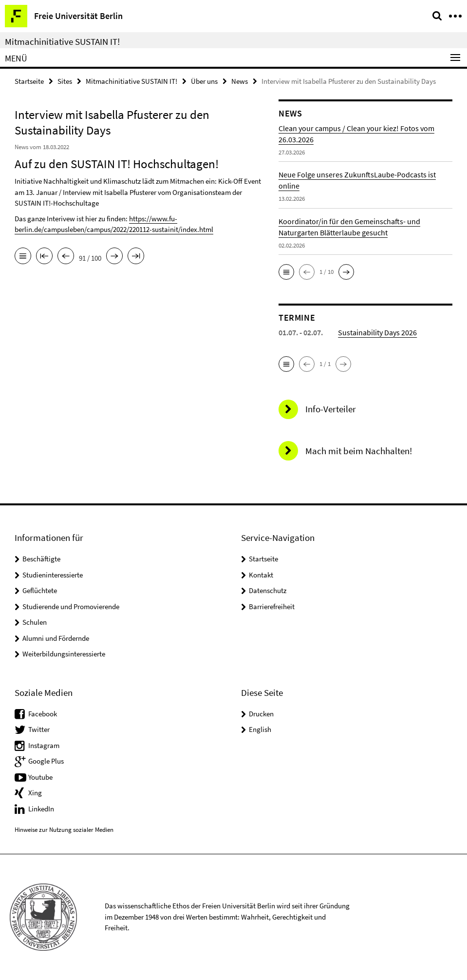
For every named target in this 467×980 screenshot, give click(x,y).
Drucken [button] (261, 714)
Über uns (204, 81)
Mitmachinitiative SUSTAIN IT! (62, 41)
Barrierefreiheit (272, 606)
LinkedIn (41, 809)
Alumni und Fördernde (56, 638)
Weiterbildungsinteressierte (64, 654)
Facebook (43, 714)
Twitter (39, 729)
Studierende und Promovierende (71, 606)
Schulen (35, 622)
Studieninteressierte (53, 575)
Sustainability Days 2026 (377, 332)
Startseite (29, 81)
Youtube (40, 777)
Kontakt (261, 575)
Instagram (44, 745)
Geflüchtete (40, 590)
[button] (286, 272)
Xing (35, 793)
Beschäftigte (41, 559)
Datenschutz (268, 590)
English (260, 729)
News (240, 81)
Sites (65, 81)
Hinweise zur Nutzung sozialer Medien (64, 830)
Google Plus (46, 761)
